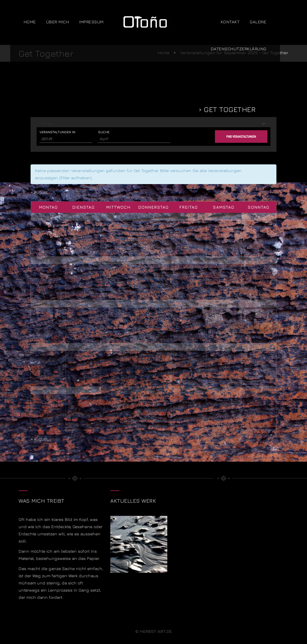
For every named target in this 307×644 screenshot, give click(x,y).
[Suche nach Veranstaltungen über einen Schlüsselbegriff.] (134, 139)
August (40, 192)
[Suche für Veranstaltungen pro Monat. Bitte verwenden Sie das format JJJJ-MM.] (66, 139)
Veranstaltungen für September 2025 (124, 109)
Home (38, 22)
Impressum (100, 22)
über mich (66, 22)
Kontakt (239, 22)
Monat (46, 124)
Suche (104, 132)
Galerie (267, 22)
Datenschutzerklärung (247, 49)
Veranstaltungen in (57, 132)
